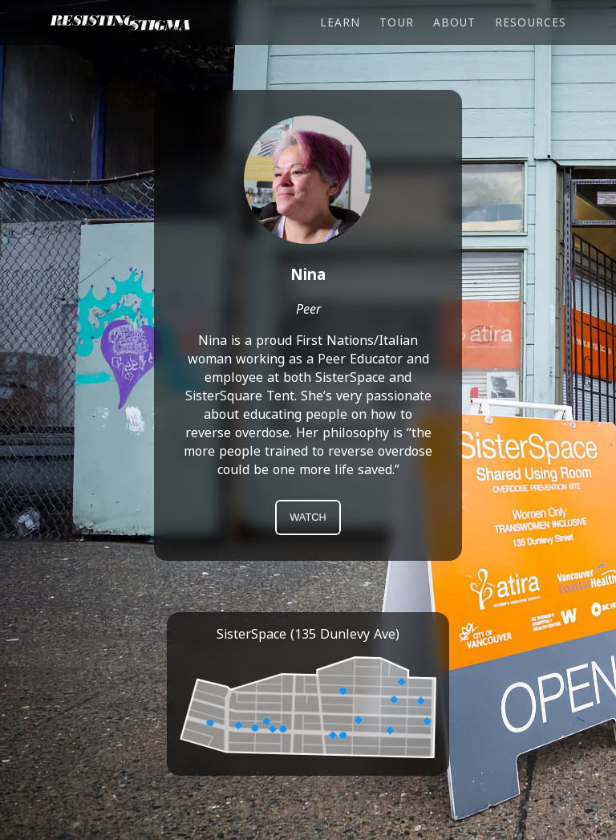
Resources (531, 22)
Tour (396, 22)
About (454, 22)
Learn (340, 22)
